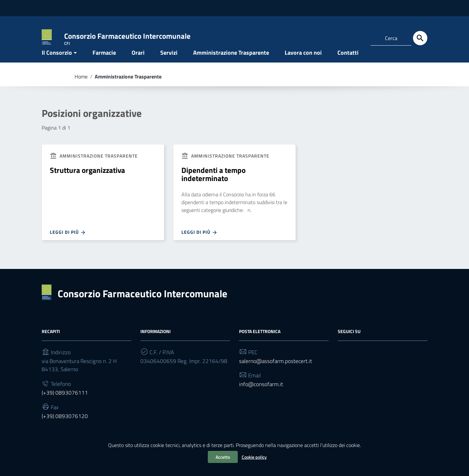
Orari (138, 63)
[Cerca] (420, 38)
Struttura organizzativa (89, 182)
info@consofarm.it (262, 400)
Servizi (169, 63)
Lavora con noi (303, 63)
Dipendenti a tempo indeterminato (214, 186)
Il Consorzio (57, 63)
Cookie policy (254, 457)
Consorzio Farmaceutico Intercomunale (145, 307)
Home (81, 87)
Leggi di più (68, 245)
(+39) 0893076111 (65, 409)
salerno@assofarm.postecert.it (277, 375)
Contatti (348, 63)
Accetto (223, 457)
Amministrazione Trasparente (231, 63)
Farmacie (104, 63)
